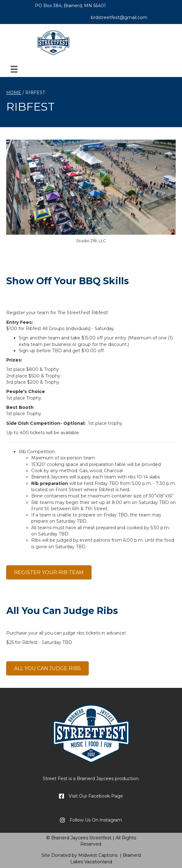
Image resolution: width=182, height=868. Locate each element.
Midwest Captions (98, 855)
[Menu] (14, 69)
